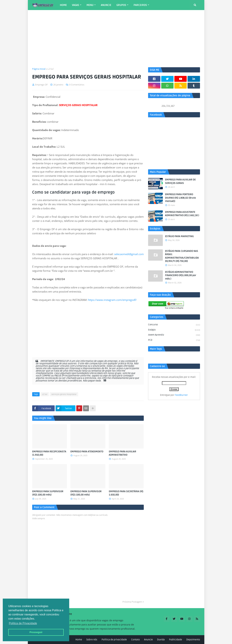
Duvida (161, 640)
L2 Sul (50, 69)
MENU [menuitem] (90, 5)
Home (79, 640)
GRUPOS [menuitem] (121, 5)
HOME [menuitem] (63, 5)
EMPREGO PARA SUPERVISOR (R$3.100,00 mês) (48, 493)
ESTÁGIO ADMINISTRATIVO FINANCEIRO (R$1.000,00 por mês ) (181, 275)
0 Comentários (77, 85)
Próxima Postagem (132, 602)
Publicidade (176, 640)
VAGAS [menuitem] (76, 5)
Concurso (174, 325)
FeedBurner (181, 395)
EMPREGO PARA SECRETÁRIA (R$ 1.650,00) (126, 493)
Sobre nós (92, 640)
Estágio (174, 330)
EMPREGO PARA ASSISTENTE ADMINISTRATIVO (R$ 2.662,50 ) (182, 214)
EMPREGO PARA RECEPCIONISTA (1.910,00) (49, 453)
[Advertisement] (116, 39)
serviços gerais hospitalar (64, 394)
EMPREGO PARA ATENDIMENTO (87, 452)
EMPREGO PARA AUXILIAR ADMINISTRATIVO (122, 453)
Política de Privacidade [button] (23, 623)
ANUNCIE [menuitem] (106, 5)
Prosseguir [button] (36, 632)
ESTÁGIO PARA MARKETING (179, 236)
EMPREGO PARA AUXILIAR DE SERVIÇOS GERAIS (180, 181)
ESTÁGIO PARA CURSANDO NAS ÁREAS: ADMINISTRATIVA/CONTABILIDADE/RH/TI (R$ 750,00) (182, 256)
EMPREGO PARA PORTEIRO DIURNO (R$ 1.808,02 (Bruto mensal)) (180, 198)
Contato (135, 640)
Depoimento (193, 640)
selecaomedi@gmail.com (129, 254)
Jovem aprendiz (174, 335)
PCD (174, 340)
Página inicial (39, 69)
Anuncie (148, 640)
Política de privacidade (114, 640)
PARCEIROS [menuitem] (140, 5)
